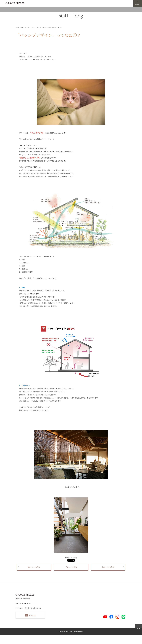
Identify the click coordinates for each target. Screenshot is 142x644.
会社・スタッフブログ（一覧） (30, 27)
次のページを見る (108, 567)
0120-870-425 (23, 604)
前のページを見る (34, 567)
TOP (139, 629)
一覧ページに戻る (71, 567)
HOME (17, 27)
